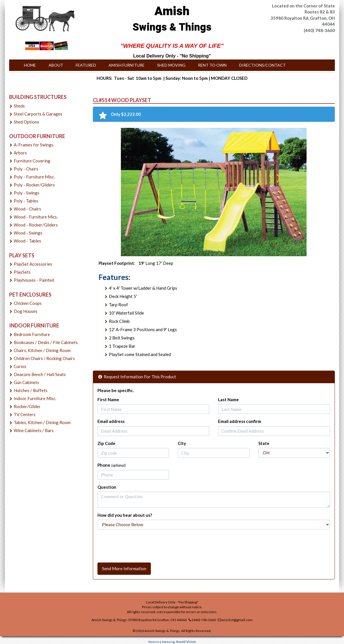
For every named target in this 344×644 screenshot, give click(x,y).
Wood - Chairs (27, 209)
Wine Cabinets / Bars (34, 430)
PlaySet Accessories (33, 264)
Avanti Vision (186, 642)
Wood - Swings (28, 233)
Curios (20, 366)
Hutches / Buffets (31, 390)
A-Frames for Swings (34, 145)
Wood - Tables (27, 241)
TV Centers (25, 414)
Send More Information (124, 569)
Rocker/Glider (27, 406)
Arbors (20, 153)
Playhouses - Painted (34, 280)
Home (30, 65)
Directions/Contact (262, 65)
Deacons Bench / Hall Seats (40, 374)
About (56, 65)
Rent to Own (212, 65)
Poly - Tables (26, 201)
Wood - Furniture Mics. (36, 217)
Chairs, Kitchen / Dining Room (42, 350)
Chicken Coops (28, 303)
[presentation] (141, 545)
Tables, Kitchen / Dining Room (42, 422)
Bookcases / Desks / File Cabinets (46, 342)
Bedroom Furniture (32, 334)
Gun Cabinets (26, 382)
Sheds (19, 106)
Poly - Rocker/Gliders (34, 185)
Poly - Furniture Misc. (34, 177)
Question (107, 487)
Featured (86, 65)
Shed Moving (171, 65)
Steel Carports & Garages (38, 114)
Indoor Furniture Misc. (35, 398)
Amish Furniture (127, 65)
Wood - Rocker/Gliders (36, 225)
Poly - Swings (27, 193)
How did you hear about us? (125, 515)
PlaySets (22, 272)
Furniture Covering (32, 161)
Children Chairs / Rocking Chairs (44, 358)
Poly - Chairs (26, 169)
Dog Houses (26, 311)
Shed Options (26, 122)
